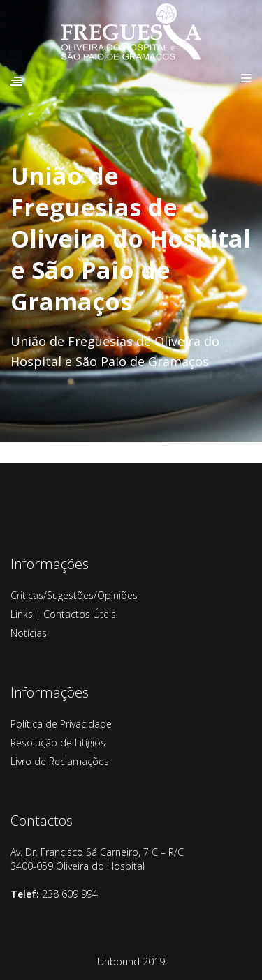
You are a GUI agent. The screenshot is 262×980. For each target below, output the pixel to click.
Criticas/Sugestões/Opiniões (74, 595)
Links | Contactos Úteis (63, 614)
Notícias (29, 633)
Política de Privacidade (61, 724)
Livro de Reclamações (60, 761)
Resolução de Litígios (58, 742)
